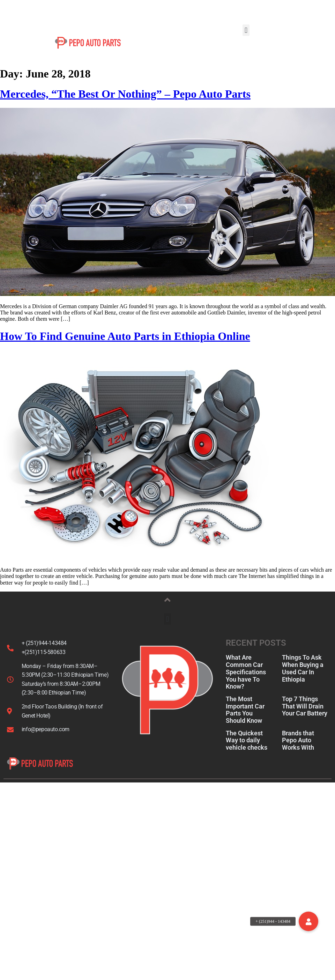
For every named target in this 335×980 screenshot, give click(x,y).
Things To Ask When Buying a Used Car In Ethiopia (303, 679)
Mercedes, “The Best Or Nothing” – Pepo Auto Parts (125, 104)
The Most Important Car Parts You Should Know (245, 720)
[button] (246, 30)
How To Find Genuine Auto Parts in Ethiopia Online (125, 347)
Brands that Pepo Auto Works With (298, 750)
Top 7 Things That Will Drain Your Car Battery (305, 717)
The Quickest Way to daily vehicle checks (247, 750)
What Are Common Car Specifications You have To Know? (246, 682)
